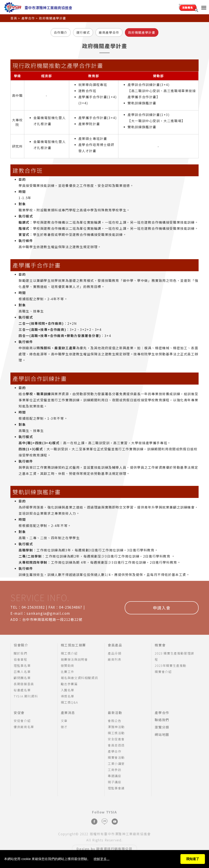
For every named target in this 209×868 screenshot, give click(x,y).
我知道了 (193, 859)
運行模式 (83, 32)
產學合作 (28, 17)
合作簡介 (60, 32)
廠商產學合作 (109, 32)
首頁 (14, 17)
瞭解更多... (102, 859)
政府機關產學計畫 (142, 32)
